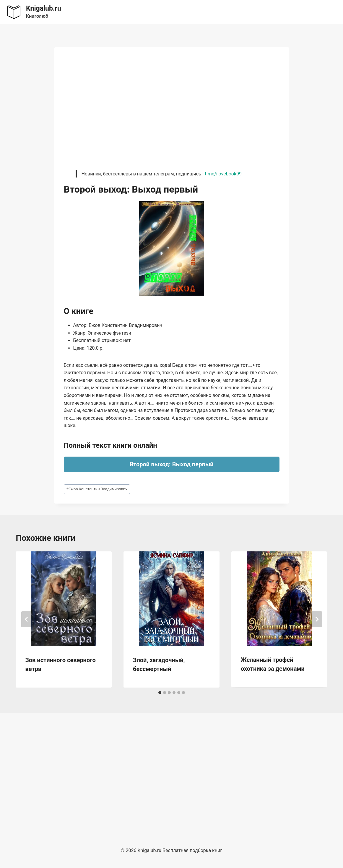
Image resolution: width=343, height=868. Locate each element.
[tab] (160, 693)
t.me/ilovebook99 (223, 174)
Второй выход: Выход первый (171, 464)
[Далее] (317, 619)
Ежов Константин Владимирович (97, 489)
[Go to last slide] (27, 619)
